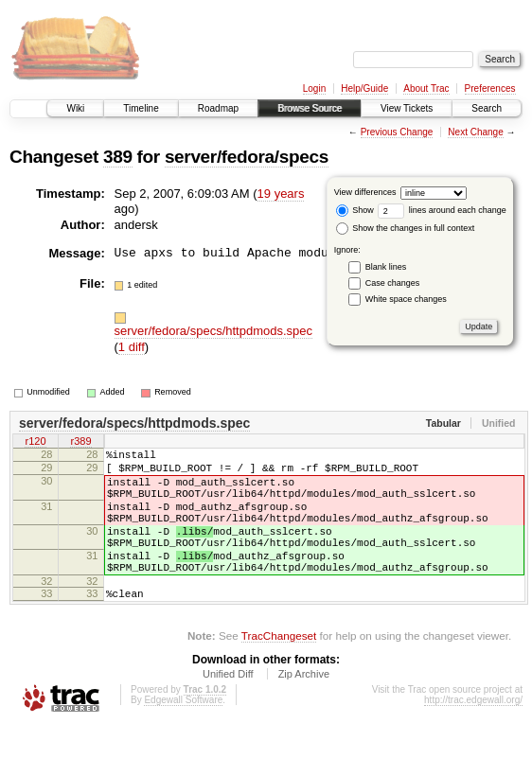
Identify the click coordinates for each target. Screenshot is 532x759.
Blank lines (386, 267)
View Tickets (407, 108)
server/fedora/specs (247, 157)
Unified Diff (228, 708)
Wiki (75, 108)
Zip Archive (304, 708)
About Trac (426, 88)
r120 (35, 443)
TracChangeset (279, 670)
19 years (281, 194)
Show (355, 210)
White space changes (406, 299)
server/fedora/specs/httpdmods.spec (214, 331)
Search (487, 108)
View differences (365, 192)
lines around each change (442, 210)
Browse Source (310, 108)
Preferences (490, 88)
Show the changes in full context (406, 228)
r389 (80, 443)
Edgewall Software (183, 734)
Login (314, 88)
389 (118, 157)
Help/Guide (364, 88)
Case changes (393, 283)
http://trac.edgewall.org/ (473, 734)
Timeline (141, 108)
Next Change (475, 132)
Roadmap (218, 108)
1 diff (132, 347)
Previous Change (397, 132)
